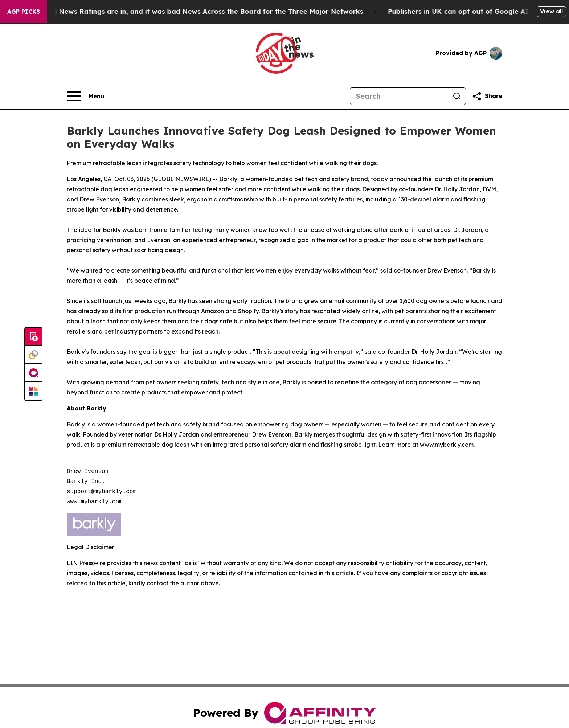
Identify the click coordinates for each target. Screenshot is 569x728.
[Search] (399, 96)
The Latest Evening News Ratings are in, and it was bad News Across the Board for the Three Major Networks (190, 11)
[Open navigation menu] (85, 96)
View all (551, 11)
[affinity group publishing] (33, 373)
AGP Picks (24, 12)
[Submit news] (33, 337)
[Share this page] (487, 96)
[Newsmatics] (33, 391)
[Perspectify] (33, 355)
